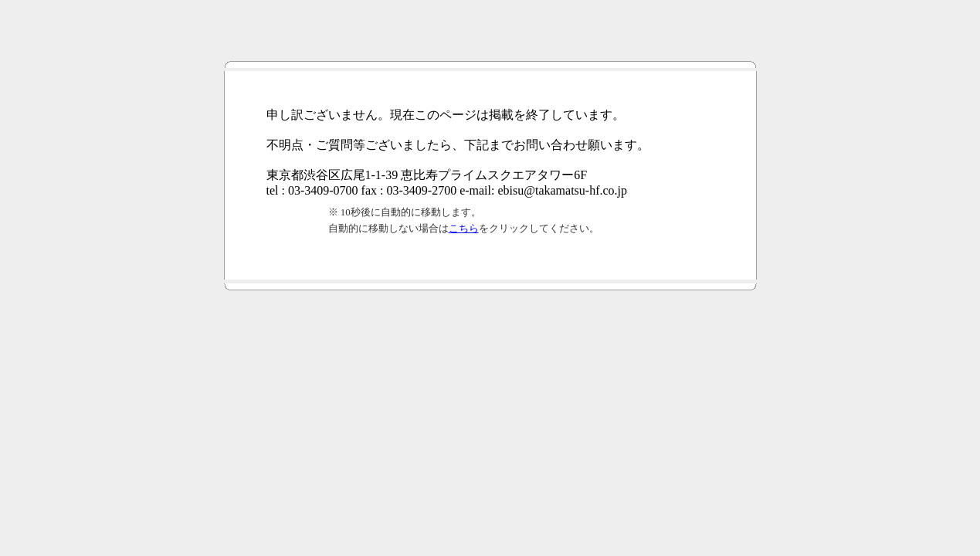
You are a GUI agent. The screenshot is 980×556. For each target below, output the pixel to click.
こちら (464, 228)
